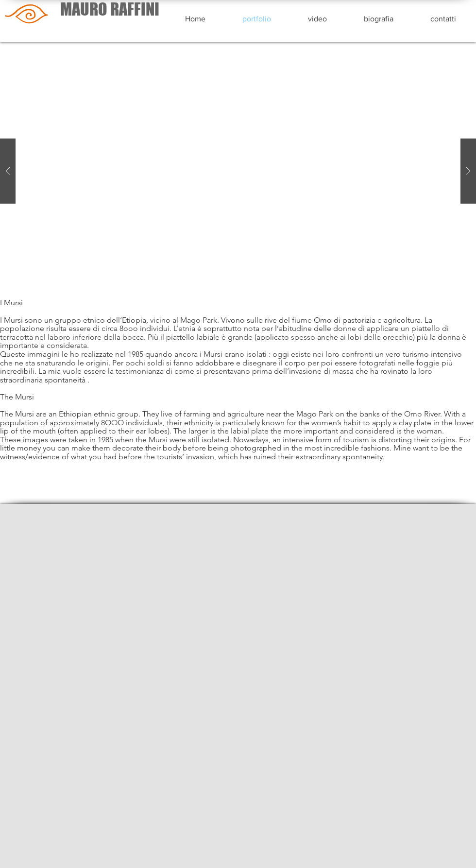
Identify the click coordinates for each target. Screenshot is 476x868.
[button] (238, 171)
